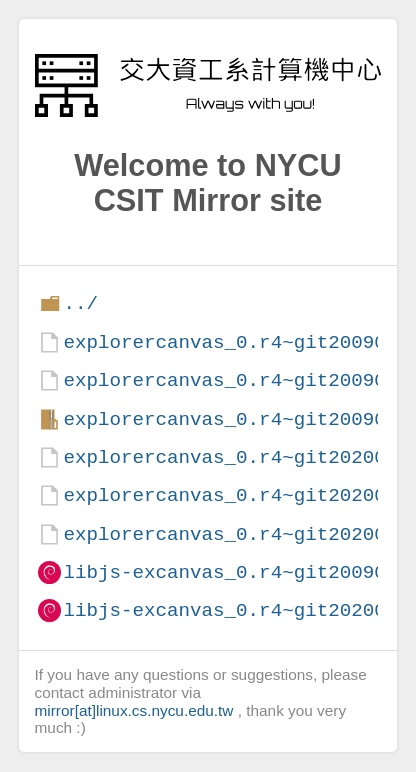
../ (80, 303)
